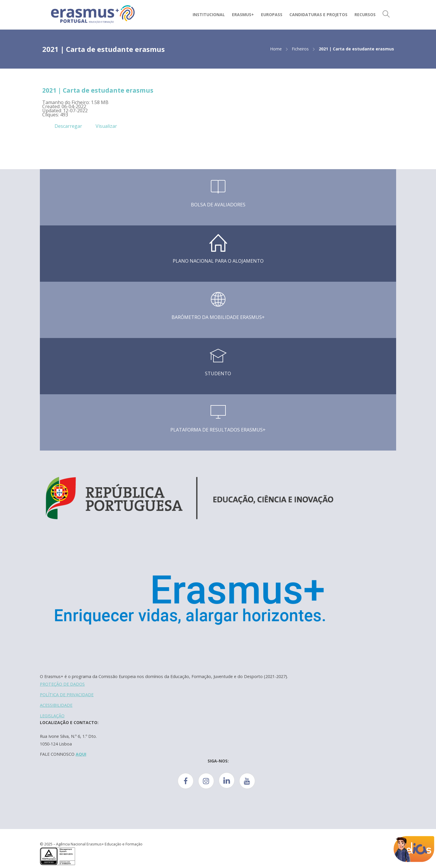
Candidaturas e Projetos (318, 15)
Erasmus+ (243, 15)
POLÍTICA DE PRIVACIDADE (67, 695)
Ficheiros (300, 49)
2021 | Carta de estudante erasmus (98, 90)
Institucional (209, 15)
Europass (272, 15)
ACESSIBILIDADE (56, 705)
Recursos (365, 15)
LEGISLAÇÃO (52, 716)
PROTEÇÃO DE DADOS (62, 684)
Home (276, 49)
